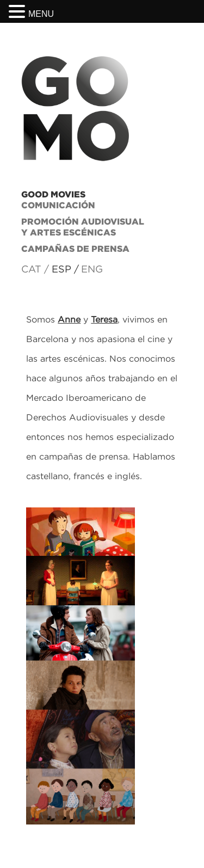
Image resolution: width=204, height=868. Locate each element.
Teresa (104, 319)
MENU (41, 14)
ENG (92, 269)
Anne (69, 319)
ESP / (65, 269)
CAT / (35, 269)
